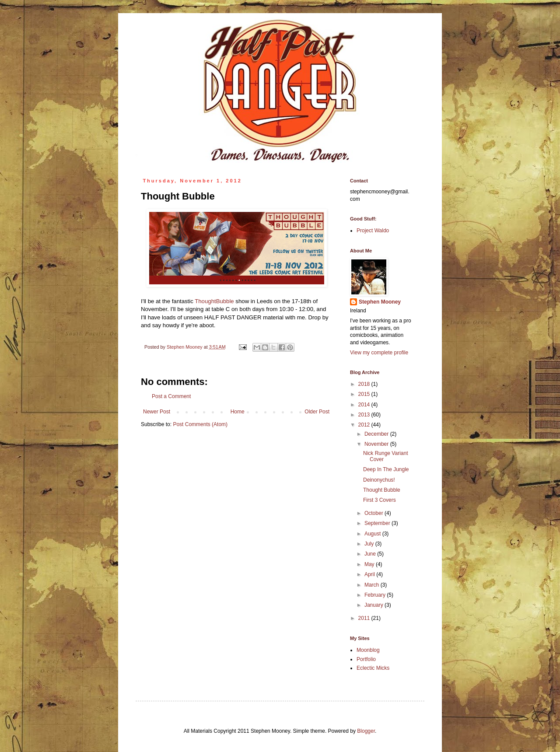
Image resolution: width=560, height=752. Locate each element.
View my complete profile (379, 353)
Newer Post (157, 412)
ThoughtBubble (214, 301)
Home (238, 412)
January (374, 605)
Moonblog (368, 650)
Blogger (366, 731)
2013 (365, 415)
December (377, 434)
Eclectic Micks (373, 668)
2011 (365, 618)
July (370, 544)
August (373, 534)
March (373, 585)
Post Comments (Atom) (200, 424)
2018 (365, 384)
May (370, 564)
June (371, 554)
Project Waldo (373, 231)
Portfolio (366, 659)
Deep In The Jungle (386, 469)
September (378, 523)
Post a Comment (171, 396)
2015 (365, 394)
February (376, 595)
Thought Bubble (382, 490)
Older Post (317, 412)
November (377, 444)
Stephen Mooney (380, 302)
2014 (365, 405)
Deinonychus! (379, 480)
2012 (365, 425)
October (374, 513)
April (370, 574)
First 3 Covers (380, 500)
